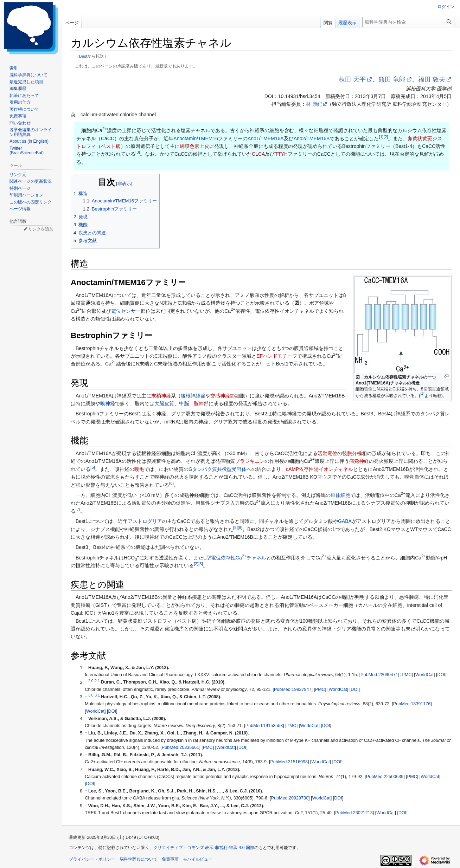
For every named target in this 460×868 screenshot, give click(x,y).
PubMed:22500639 (385, 777)
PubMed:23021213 (354, 813)
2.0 (91, 680)
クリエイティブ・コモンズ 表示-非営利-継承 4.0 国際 (204, 848)
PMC (407, 675)
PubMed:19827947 (293, 689)
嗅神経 (108, 403)
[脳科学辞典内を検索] (408, 22)
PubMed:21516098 (289, 762)
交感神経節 (223, 396)
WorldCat (424, 675)
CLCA (258, 154)
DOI (441, 675)
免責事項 (170, 859)
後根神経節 (193, 396)
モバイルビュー (198, 859)
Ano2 (299, 138)
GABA (345, 521)
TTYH (281, 154)
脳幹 (199, 403)
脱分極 (354, 453)
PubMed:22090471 (379, 675)
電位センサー (126, 311)
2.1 (97, 680)
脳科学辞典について (139, 859)
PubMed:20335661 (180, 747)
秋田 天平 (352, 79)
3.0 (91, 695)
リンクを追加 (41, 229)
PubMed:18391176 (412, 704)
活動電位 (327, 453)
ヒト (271, 364)
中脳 (184, 403)
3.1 (97, 695)
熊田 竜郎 (392, 79)
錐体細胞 (340, 495)
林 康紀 (314, 104)
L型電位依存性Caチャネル (235, 558)
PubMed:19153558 (264, 726)
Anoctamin (185, 138)
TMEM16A (272, 138)
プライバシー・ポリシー (92, 859)
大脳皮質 (164, 403)
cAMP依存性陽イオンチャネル (320, 469)
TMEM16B (318, 138)
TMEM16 (208, 138)
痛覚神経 (359, 461)
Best (83, 56)
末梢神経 (161, 396)
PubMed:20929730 (290, 798)
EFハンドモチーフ (277, 356)
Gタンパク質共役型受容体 (218, 469)
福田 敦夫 (432, 79)
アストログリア (145, 521)
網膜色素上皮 (194, 146)
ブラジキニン (250, 461)
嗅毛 (139, 469)
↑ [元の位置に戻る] (86, 668)
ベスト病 (111, 146)
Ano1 (253, 138)
